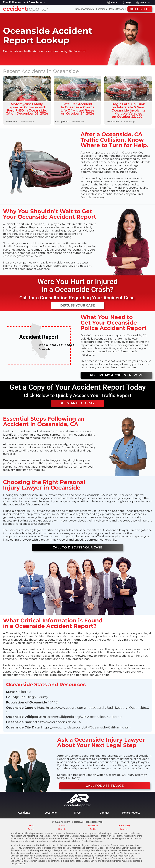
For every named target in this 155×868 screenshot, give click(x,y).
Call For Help (140, 9)
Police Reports (117, 9)
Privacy (62, 826)
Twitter (31, 829)
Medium (124, 829)
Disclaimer (93, 826)
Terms (31, 826)
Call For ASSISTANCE (105, 786)
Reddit (93, 829)
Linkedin (62, 829)
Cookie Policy (124, 826)
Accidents (24, 813)
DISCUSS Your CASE (77, 305)
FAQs (77, 813)
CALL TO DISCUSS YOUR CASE (77, 547)
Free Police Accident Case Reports (24, 3)
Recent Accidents (85, 9)
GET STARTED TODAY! (77, 403)
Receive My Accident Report (116, 375)
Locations (101, 9)
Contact (104, 813)
